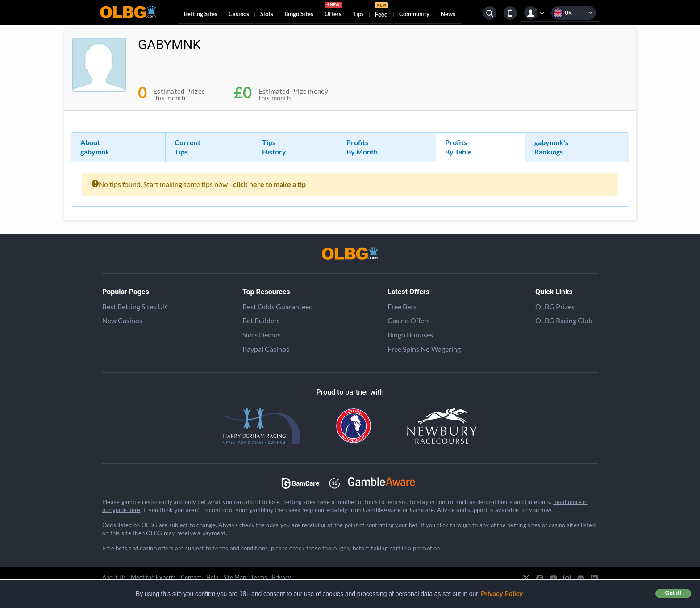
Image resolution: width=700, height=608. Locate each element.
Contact (191, 577)
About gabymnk (95, 147)
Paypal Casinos (266, 349)
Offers (333, 11)
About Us (114, 577)
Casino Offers (409, 320)
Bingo (299, 14)
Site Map (235, 577)
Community (414, 14)
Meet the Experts (153, 577)
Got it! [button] (673, 593)
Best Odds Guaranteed (278, 306)
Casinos (239, 14)
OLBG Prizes (555, 306)
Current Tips (187, 147)
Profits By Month (362, 147)
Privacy (281, 577)
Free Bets (402, 306)
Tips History (274, 147)
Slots (267, 14)
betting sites (524, 525)
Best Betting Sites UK (135, 306)
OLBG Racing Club (564, 320)
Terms (259, 577)
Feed (381, 11)
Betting (201, 14)
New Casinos (122, 320)
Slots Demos (262, 335)
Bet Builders (261, 320)
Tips (358, 14)
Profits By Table (458, 147)
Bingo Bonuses (410, 335)
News (448, 14)
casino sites (564, 525)
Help (212, 577)
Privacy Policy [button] (502, 594)
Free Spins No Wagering (424, 349)
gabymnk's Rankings (551, 147)
